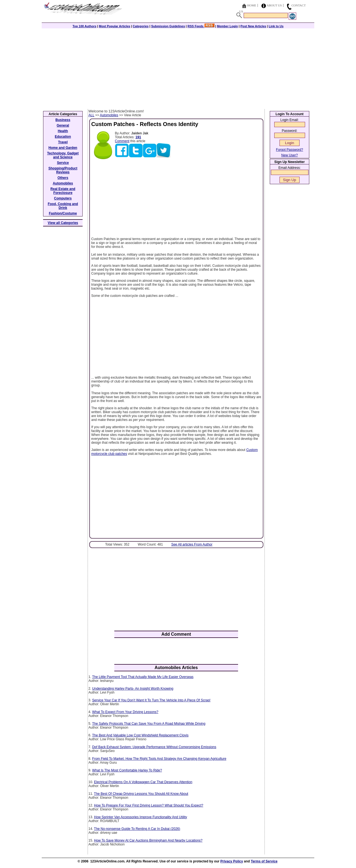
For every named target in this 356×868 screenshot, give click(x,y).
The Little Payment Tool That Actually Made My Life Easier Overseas (143, 677)
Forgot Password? (289, 150)
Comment (122, 141)
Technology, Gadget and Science (63, 155)
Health (63, 131)
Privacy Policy (232, 861)
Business (63, 120)
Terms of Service (264, 861)
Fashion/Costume (63, 213)
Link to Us (276, 26)
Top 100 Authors (85, 26)
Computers (63, 198)
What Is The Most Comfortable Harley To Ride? (127, 770)
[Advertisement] (178, 67)
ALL (91, 115)
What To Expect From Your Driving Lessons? (125, 712)
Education (63, 137)
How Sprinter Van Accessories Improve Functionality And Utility (141, 817)
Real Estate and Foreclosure (63, 191)
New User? (289, 155)
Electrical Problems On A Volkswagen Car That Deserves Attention (143, 782)
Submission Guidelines (168, 26)
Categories (141, 26)
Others (63, 178)
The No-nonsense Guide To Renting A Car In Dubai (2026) (137, 829)
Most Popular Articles (114, 26)
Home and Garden (63, 148)
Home (252, 5)
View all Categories (63, 223)
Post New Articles (253, 26)
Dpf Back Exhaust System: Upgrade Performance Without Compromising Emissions (154, 747)
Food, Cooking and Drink (63, 206)
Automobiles (109, 115)
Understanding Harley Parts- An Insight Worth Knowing (133, 689)
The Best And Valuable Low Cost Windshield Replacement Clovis (140, 735)
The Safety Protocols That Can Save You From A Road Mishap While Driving (149, 724)
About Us (274, 5)
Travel (63, 142)
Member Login (227, 26)
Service (63, 163)
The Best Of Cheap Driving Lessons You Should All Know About (141, 794)
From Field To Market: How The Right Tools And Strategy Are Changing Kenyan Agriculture (159, 759)
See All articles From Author (192, 544)
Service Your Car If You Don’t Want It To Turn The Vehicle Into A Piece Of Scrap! (151, 700)
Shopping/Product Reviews (63, 170)
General (63, 125)
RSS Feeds (201, 26)
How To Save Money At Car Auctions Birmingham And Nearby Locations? (148, 840)
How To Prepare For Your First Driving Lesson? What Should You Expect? (149, 805)
